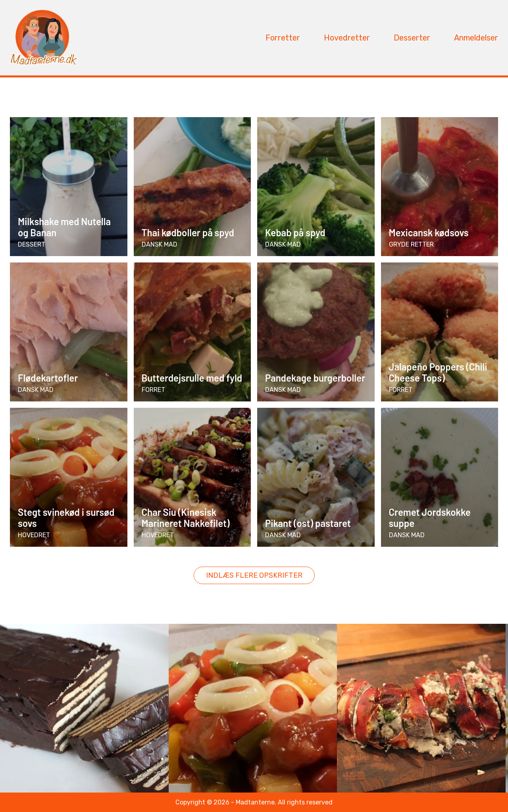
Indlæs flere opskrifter (254, 575)
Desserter (412, 38)
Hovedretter (347, 38)
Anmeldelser (476, 38)
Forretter (283, 38)
